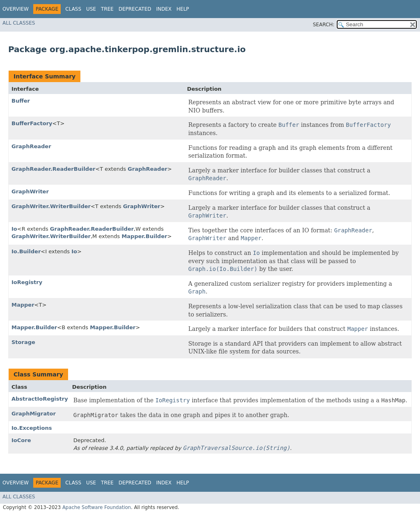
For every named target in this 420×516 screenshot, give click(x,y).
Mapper (23, 305)
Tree (107, 9)
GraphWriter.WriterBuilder (51, 206)
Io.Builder (26, 251)
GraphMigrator (34, 414)
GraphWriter (30, 191)
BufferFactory (32, 123)
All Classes (19, 23)
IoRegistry (27, 282)
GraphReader (31, 146)
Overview (16, 9)
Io (14, 229)
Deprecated (135, 9)
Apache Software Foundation (97, 507)
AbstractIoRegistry (40, 399)
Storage (23, 342)
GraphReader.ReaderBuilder (53, 169)
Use (91, 9)
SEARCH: (324, 25)
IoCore (21, 440)
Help (183, 9)
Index (164, 9)
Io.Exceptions (32, 428)
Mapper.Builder (144, 236)
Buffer (21, 101)
